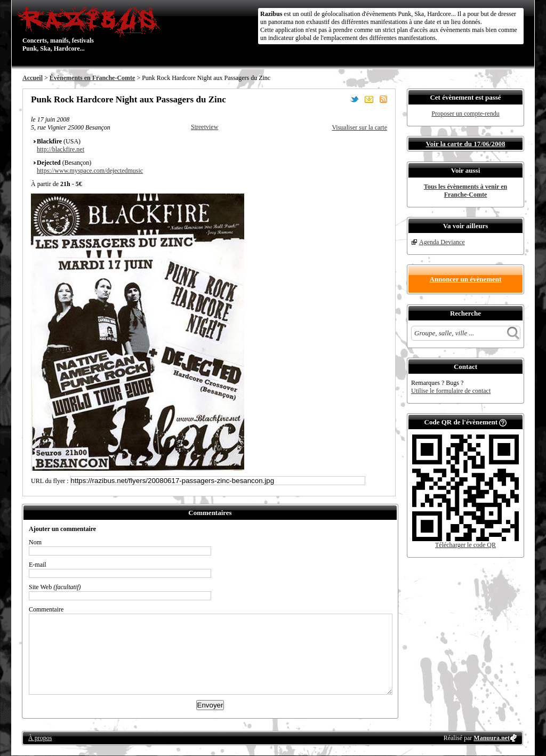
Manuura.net (492, 738)
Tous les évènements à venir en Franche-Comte (465, 191)
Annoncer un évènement (466, 279)
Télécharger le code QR (465, 545)
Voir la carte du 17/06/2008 (466, 144)
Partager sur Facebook (340, 99)
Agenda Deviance (442, 242)
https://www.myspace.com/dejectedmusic (90, 171)
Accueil (33, 78)
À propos (40, 738)
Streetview (204, 127)
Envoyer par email (369, 99)
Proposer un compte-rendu (465, 114)
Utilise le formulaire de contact (451, 391)
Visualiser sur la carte (359, 127)
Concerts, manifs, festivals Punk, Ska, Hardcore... (91, 29)
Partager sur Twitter (355, 99)
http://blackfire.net (61, 149)
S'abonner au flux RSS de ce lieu (383, 99)
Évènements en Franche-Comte (93, 78)
